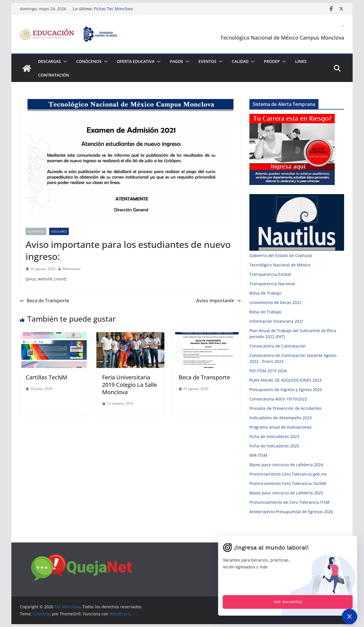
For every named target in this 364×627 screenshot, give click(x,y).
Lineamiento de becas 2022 (275, 302)
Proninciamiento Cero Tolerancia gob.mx (288, 474)
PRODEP (272, 61)
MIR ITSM (258, 455)
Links (301, 61)
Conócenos (89, 61)
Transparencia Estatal (270, 274)
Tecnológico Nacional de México (280, 265)
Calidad (240, 61)
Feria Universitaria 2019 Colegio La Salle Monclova (130, 385)
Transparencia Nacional (272, 284)
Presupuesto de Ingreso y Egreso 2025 (286, 389)
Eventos (207, 61)
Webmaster (72, 269)
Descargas (49, 61)
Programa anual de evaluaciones (281, 427)
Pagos (176, 61)
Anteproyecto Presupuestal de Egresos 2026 (291, 512)
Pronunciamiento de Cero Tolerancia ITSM (289, 502)
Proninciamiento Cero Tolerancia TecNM (288, 483)
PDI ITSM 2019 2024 (268, 371)
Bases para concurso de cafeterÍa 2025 (286, 493)
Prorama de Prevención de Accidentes (286, 408)
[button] (64, 61)
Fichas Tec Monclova (113, 9)
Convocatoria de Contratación (278, 346)
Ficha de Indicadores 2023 (274, 436)
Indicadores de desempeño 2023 (281, 418)
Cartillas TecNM (46, 377)
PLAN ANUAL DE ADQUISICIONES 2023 (286, 380)
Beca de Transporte (45, 301)
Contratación (54, 75)
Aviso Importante (219, 301)
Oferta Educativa (136, 61)
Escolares (59, 231)
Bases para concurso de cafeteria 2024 (286, 465)
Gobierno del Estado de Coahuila (281, 255)
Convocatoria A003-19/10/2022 (278, 399)
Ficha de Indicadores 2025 (274, 446)
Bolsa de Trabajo (265, 293)
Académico (36, 231)
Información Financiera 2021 (277, 321)
